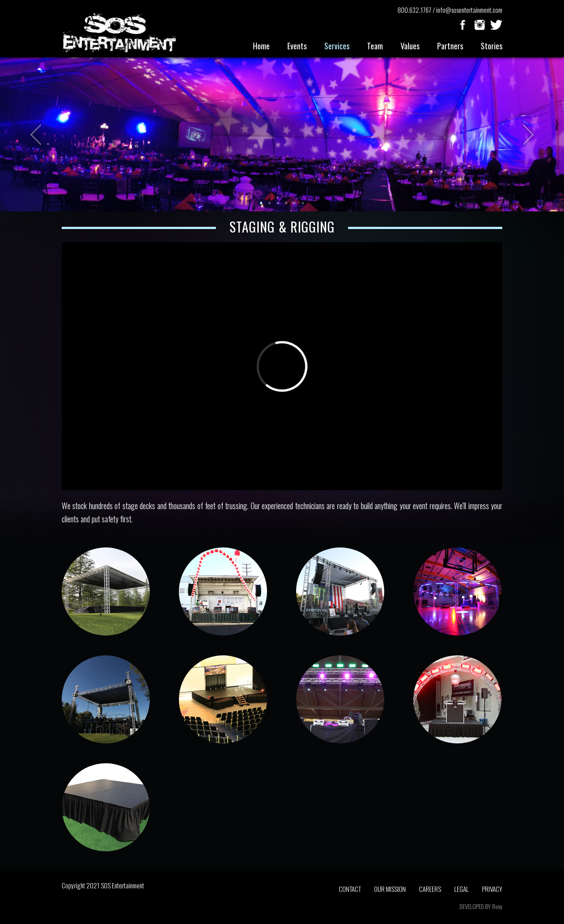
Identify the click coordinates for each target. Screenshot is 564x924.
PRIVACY (492, 889)
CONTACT (350, 889)
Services (337, 46)
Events (297, 46)
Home (261, 46)
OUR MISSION (390, 889)
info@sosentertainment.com (469, 10)
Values (410, 46)
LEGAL (462, 889)
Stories (492, 46)
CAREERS (430, 889)
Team (375, 46)
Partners (450, 46)
